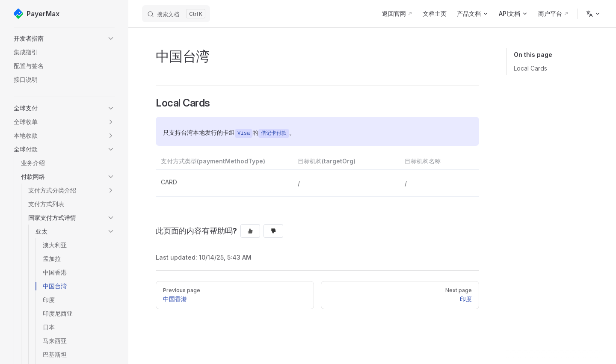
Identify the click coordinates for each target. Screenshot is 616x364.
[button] (64, 38)
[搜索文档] (176, 14)
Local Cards (530, 68)
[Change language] (593, 14)
